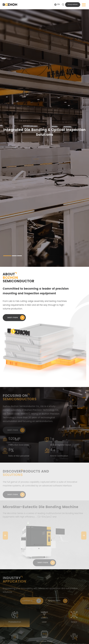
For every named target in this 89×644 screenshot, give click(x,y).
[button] (7, 256)
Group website (73, 4)
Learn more (13, 318)
